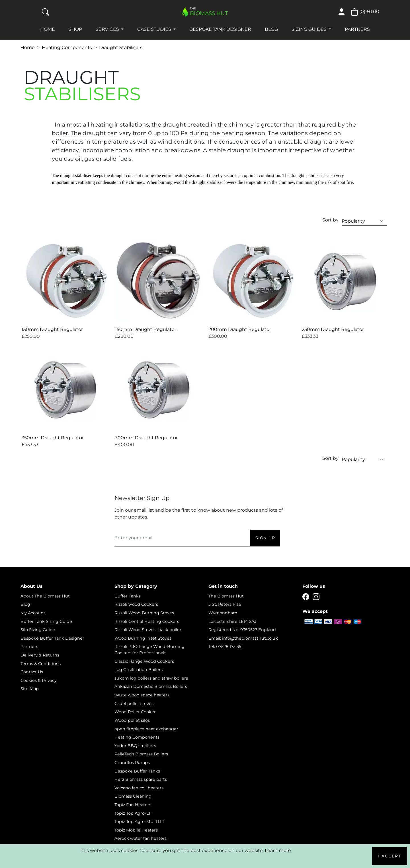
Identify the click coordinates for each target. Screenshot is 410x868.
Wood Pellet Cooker (135, 712)
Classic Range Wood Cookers (144, 661)
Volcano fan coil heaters (139, 788)
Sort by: (331, 220)
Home (48, 29)
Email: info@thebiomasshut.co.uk (243, 638)
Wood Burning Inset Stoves (143, 638)
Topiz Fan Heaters (133, 805)
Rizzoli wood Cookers (136, 604)
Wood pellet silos (132, 720)
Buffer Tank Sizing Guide (46, 621)
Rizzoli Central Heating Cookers (147, 621)
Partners (357, 29)
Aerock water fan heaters (141, 838)
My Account (33, 613)
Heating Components (67, 47)
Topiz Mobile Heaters (136, 830)
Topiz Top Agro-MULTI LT (139, 822)
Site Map (30, 689)
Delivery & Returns (40, 655)
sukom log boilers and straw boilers (151, 678)
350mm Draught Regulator (53, 438)
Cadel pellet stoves (134, 704)
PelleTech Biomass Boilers (141, 754)
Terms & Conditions (41, 664)
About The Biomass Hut (45, 596)
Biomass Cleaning (133, 796)
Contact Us (32, 672)
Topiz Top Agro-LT (133, 813)
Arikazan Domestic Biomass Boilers (151, 686)
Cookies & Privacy (39, 680)
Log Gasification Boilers (139, 670)
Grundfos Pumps (132, 763)
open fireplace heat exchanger (146, 729)
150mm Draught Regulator (146, 329)
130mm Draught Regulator (52, 329)
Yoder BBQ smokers (135, 746)
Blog (271, 29)
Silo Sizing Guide (38, 630)
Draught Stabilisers (121, 47)
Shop (75, 29)
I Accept (390, 856)
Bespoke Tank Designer (220, 29)
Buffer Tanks (128, 596)
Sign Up (265, 538)
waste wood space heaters (142, 695)
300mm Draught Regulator (146, 438)
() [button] (365, 12)
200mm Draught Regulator (240, 329)
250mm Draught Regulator (333, 329)
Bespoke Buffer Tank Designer (52, 638)
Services (108, 29)
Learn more (278, 850)
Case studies (155, 29)
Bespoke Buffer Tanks (137, 771)
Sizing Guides (310, 29)
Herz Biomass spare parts (141, 779)
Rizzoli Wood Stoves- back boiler (148, 630)
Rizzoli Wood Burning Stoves (144, 613)
